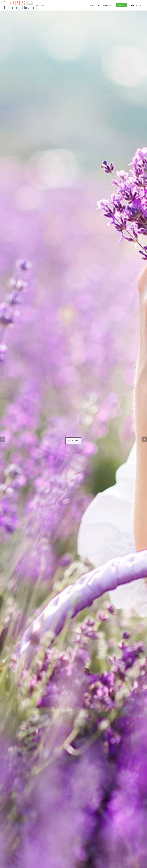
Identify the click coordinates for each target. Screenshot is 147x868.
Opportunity (108, 5)
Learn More (73, 441)
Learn (92, 5)
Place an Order (137, 5)
